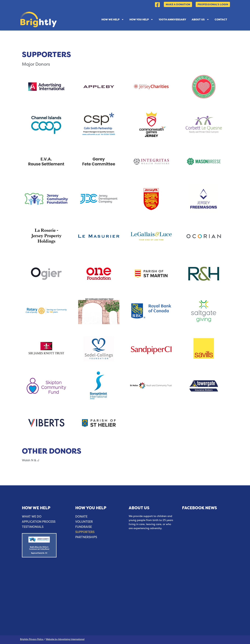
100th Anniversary (172, 19)
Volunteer (84, 522)
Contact (221, 19)
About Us (200, 19)
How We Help (113, 19)
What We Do (32, 517)
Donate (81, 517)
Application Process (39, 522)
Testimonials (33, 527)
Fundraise (84, 527)
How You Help (141, 19)
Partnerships (86, 537)
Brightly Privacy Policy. (32, 639)
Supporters (85, 532)
